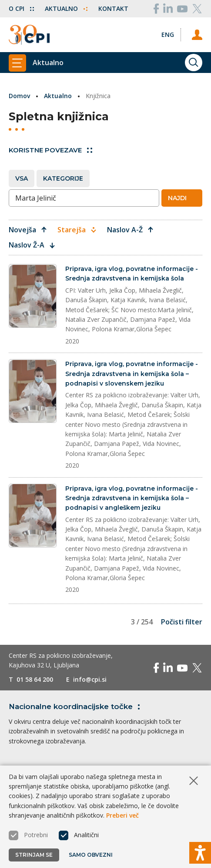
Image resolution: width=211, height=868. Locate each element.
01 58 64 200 (35, 679)
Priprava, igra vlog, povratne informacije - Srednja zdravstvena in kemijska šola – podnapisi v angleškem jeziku (132, 498)
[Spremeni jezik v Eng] (168, 35)
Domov (19, 96)
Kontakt (113, 8)
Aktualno (66, 8)
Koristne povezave (50, 150)
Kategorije (63, 178)
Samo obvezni (91, 855)
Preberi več (122, 815)
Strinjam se (34, 855)
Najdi (181, 198)
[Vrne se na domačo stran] (29, 35)
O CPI (21, 8)
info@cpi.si (90, 679)
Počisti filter (182, 622)
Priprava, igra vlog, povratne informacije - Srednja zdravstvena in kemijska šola (132, 274)
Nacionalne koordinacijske (76, 706)
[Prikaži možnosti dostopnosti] (200, 853)
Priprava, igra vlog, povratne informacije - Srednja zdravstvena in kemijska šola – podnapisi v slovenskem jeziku (132, 374)
